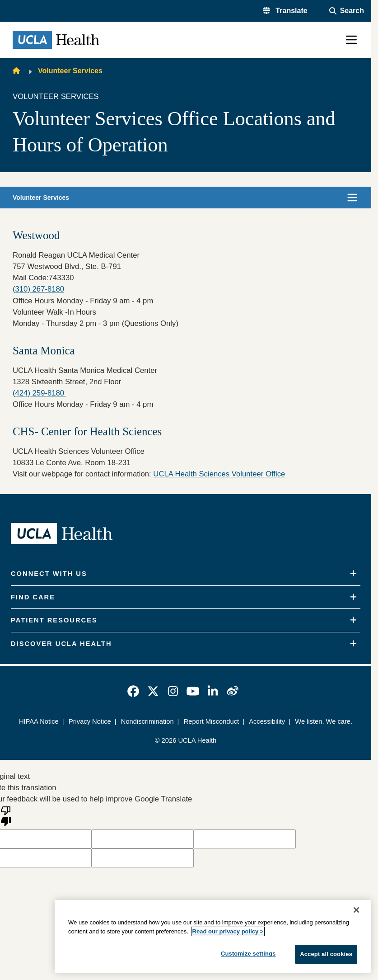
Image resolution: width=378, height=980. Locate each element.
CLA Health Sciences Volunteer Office (222, 474)
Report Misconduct (211, 721)
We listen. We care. (324, 721)
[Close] (356, 910)
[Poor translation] (6, 815)
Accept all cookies (326, 954)
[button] (285, 11)
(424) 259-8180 (40, 393)
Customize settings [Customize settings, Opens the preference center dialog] (248, 954)
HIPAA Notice (39, 721)
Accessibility (267, 721)
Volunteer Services (70, 71)
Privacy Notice (90, 721)
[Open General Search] (347, 11)
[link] (133, 691)
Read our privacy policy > (228, 931)
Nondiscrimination (147, 721)
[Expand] (353, 574)
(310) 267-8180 (38, 289)
